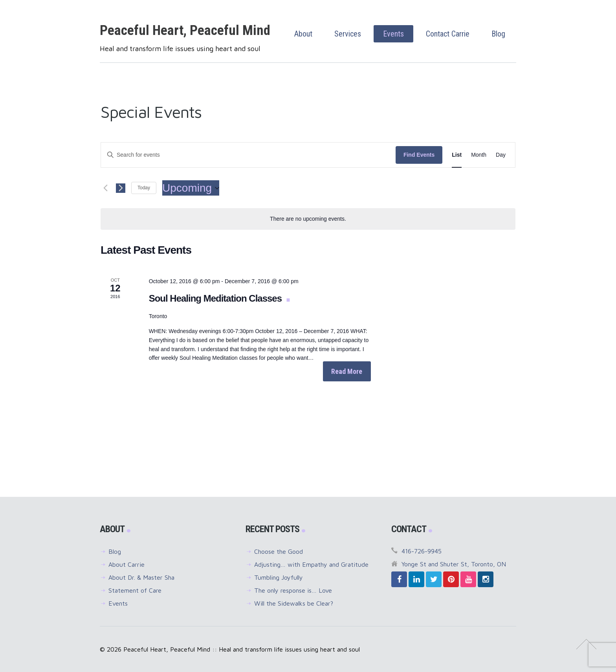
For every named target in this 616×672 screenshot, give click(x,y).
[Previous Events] (105, 188)
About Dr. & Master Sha (141, 577)
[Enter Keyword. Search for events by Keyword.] (248, 155)
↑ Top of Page (586, 644)
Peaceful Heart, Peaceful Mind (185, 30)
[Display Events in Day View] (501, 155)
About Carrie (126, 564)
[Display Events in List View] (457, 155)
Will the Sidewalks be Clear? (294, 603)
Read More (347, 371)
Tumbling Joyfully (279, 577)
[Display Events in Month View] (479, 155)
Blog (115, 551)
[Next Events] (121, 188)
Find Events (419, 155)
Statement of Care (135, 590)
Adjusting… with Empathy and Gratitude (311, 564)
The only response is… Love (293, 590)
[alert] (308, 219)
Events (118, 603)
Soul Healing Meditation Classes (216, 298)
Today (144, 188)
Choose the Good (279, 551)
